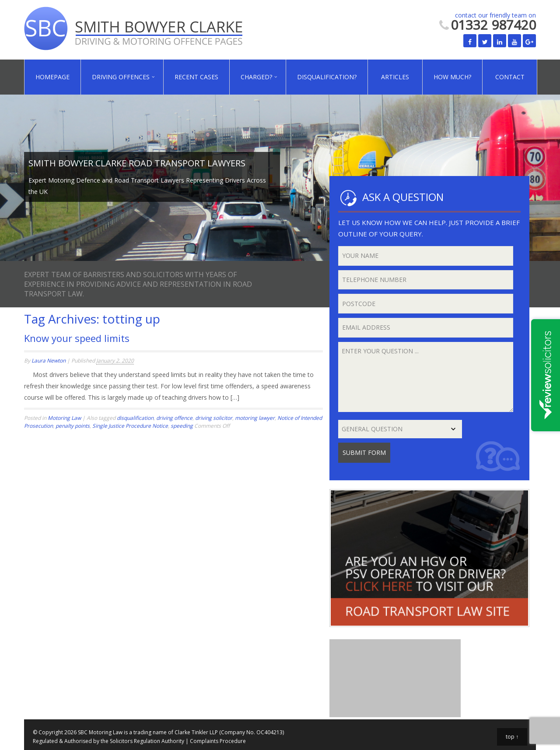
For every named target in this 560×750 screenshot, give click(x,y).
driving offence (174, 418)
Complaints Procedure (218, 741)
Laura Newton (49, 361)
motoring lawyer (255, 418)
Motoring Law (64, 418)
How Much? (452, 77)
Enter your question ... (426, 377)
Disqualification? (327, 77)
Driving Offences (121, 77)
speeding (182, 426)
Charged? (256, 77)
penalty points (73, 426)
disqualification (135, 418)
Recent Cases (196, 77)
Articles (395, 77)
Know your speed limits (77, 338)
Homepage (52, 77)
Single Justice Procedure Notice (130, 426)
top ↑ (512, 737)
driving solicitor (214, 418)
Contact (510, 77)
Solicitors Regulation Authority (147, 741)
